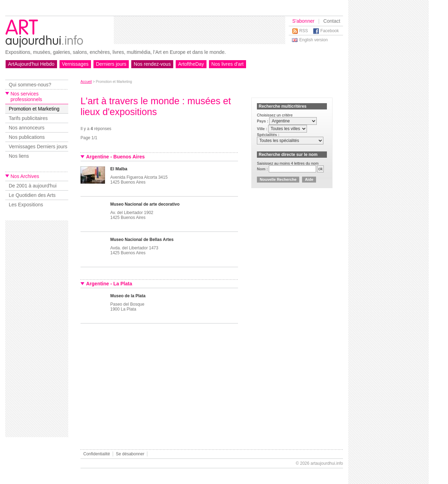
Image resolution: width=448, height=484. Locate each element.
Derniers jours (111, 64)
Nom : (263, 169)
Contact (332, 21)
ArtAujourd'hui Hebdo (31, 64)
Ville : (262, 129)
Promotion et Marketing (34, 109)
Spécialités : (268, 135)
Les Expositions (26, 205)
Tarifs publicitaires (28, 118)
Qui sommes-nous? (30, 85)
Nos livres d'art (227, 64)
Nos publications (27, 137)
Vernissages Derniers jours (38, 147)
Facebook (330, 31)
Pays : (263, 121)
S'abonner (303, 21)
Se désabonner (130, 454)
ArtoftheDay (191, 64)
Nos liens (19, 156)
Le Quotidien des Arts (32, 195)
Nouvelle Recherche (278, 179)
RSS (304, 31)
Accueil (86, 82)
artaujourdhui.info (327, 463)
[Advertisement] (199, 30)
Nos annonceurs (27, 128)
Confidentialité (97, 454)
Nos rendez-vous (152, 64)
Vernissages (75, 64)
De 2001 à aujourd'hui (33, 186)
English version (313, 40)
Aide (309, 179)
